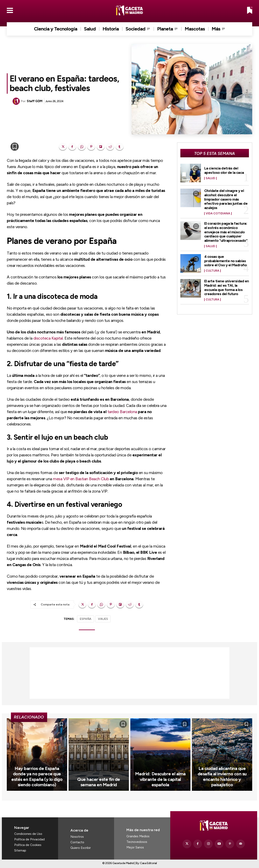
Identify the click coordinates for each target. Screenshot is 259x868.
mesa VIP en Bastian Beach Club (81, 479)
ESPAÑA (86, 619)
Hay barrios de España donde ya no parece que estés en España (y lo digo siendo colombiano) (37, 777)
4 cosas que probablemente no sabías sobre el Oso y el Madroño (226, 259)
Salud (210, 178)
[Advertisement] (129, 673)
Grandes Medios (138, 836)
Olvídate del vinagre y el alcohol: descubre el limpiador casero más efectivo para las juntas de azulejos (226, 199)
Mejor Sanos (135, 847)
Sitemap (20, 850)
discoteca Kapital (48, 338)
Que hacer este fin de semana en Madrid (99, 782)
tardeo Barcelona (122, 412)
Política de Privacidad (29, 839)
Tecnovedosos (137, 842)
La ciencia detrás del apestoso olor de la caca (224, 170)
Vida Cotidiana (218, 213)
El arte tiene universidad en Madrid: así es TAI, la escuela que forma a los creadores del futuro (227, 285)
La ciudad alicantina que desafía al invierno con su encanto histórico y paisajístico (222, 777)
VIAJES (103, 619)
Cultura (212, 269)
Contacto (77, 842)
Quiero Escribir (81, 848)
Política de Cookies (28, 845)
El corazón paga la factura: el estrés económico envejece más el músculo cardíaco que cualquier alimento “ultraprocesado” (226, 230)
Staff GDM (35, 101)
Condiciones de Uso (28, 834)
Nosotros (77, 837)
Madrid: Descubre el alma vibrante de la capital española (160, 779)
